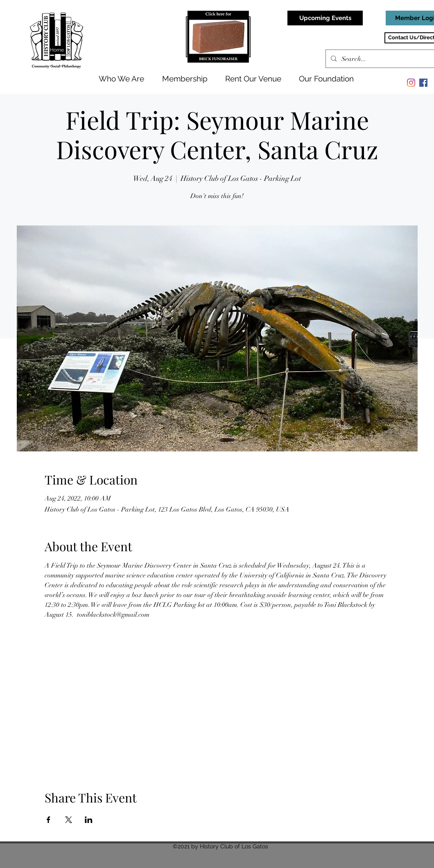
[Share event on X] (69, 820)
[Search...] (387, 59)
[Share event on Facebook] (49, 820)
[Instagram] (411, 83)
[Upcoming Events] (325, 18)
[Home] (58, 50)
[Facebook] (423, 83)
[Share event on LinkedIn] (89, 820)
